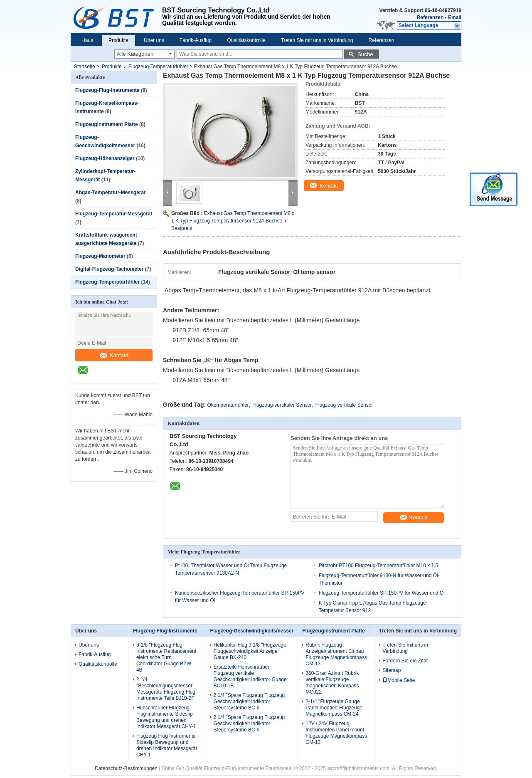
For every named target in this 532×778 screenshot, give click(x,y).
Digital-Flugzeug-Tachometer (109, 269)
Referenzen (430, 17)
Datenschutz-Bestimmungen (126, 768)
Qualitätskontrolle (246, 40)
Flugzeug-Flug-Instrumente (107, 90)
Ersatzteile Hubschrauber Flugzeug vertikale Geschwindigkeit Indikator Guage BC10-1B (250, 676)
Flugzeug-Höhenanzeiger (105, 158)
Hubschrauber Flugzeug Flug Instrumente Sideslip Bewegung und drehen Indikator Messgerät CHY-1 (166, 717)
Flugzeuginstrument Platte (107, 124)
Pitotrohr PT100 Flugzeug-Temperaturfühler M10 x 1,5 (378, 566)
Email (455, 17)
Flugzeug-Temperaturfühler (158, 67)
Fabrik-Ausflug (196, 40)
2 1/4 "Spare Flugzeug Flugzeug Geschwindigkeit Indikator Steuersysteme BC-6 (249, 701)
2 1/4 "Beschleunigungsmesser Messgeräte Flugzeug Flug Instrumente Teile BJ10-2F (166, 689)
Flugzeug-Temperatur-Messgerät (114, 214)
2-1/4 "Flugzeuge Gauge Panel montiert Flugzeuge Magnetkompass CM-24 (334, 708)
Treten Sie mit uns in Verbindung (317, 40)
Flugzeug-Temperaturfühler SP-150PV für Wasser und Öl (382, 593)
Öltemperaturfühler (228, 405)
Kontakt (114, 355)
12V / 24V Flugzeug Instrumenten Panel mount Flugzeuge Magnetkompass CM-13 (336, 733)
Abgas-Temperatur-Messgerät (110, 193)
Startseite (85, 67)
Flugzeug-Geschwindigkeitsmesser (252, 631)
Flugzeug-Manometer (100, 256)
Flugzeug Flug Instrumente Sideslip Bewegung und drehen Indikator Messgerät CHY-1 (167, 745)
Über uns (154, 40)
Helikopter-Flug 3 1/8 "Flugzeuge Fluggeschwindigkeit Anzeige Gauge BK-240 (250, 651)
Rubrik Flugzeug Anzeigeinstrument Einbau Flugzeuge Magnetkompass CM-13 (336, 654)
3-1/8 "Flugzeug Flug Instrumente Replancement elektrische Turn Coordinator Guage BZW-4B (166, 657)
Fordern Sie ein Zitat (405, 661)
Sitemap (392, 670)
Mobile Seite (399, 680)
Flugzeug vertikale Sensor (344, 405)
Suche (365, 54)
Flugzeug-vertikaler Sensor (282, 405)
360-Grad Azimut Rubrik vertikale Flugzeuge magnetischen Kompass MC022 (332, 683)
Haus (87, 40)
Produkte (118, 40)
